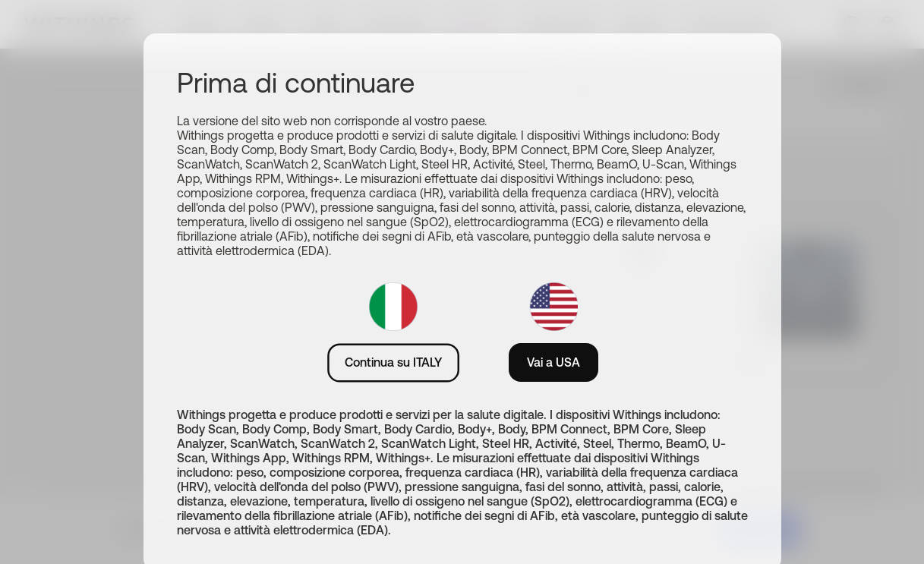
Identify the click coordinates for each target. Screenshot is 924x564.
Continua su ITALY (393, 362)
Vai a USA (553, 362)
